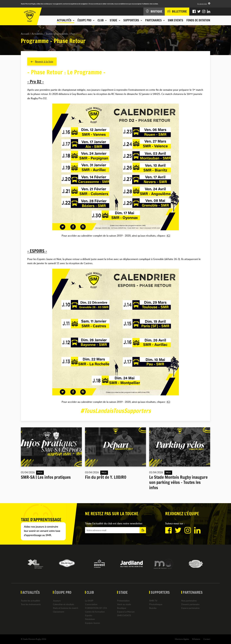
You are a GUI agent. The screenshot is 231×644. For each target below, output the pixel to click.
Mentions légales (182, 639)
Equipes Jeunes (92, 623)
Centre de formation (95, 612)
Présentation (123, 601)
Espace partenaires (190, 608)
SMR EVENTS (175, 20)
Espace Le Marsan (126, 612)
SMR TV (153, 601)
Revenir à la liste (42, 62)
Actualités (37, 34)
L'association (91, 604)
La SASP (89, 601)
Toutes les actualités (57, 34)
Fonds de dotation (198, 20)
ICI (169, 236)
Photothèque (156, 604)
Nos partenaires (189, 601)
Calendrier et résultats (64, 604)
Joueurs (57, 601)
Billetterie (196, 639)
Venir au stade (124, 604)
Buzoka (153, 608)
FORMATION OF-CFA (96, 608)
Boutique (122, 608)
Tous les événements (31, 604)
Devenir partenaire (190, 604)
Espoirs (89, 615)
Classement (59, 612)
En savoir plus (202, 4)
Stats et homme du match (66, 608)
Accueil (25, 34)
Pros (73, 34)
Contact (207, 639)
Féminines (90, 619)
